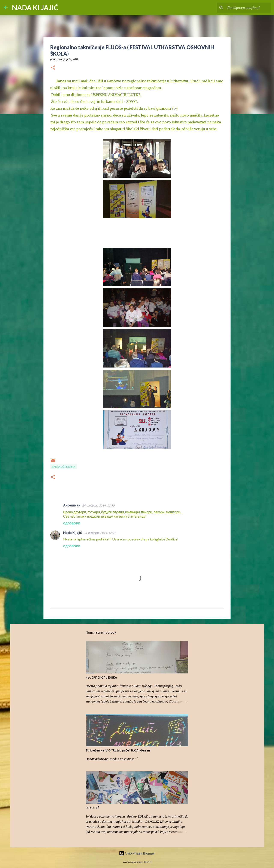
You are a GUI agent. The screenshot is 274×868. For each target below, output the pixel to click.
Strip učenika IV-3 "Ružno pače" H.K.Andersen (118, 750)
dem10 (147, 862)
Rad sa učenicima (64, 467)
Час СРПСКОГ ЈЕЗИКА (101, 678)
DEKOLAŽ (92, 808)
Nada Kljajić (72, 532)
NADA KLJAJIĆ (35, 8)
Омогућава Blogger (137, 853)
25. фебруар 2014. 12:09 (100, 533)
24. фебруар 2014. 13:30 (98, 505)
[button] (53, 68)
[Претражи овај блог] (248, 8)
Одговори (72, 523)
